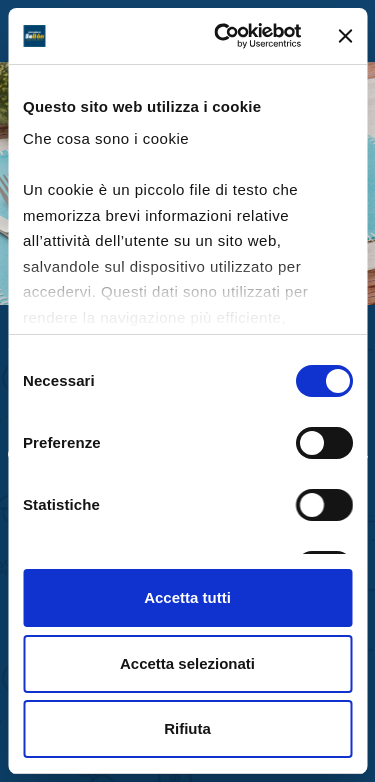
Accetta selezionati (187, 663)
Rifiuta (187, 728)
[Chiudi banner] (345, 36)
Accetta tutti (187, 597)
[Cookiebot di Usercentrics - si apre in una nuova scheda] (223, 36)
